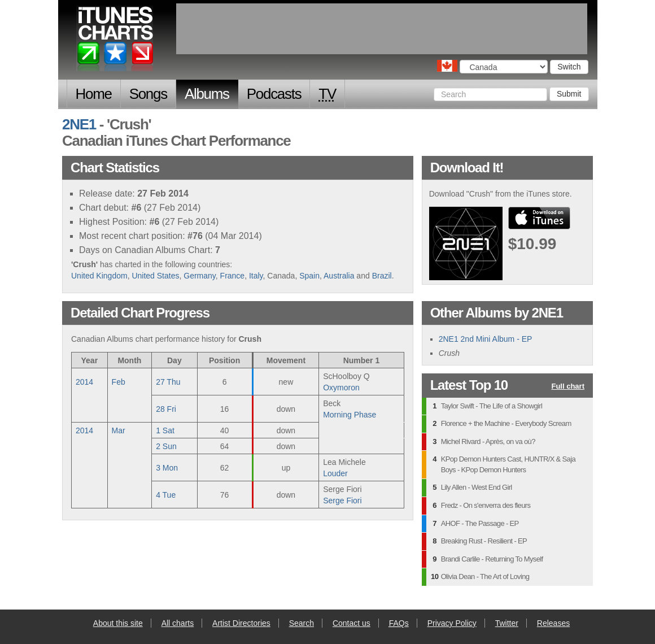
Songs (148, 94)
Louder (335, 473)
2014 (84, 382)
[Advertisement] (382, 29)
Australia (339, 276)
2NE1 (79, 124)
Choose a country (447, 66)
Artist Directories (241, 623)
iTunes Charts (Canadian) (115, 41)
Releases (553, 623)
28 (166, 409)
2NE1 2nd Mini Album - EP (486, 339)
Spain (309, 276)
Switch (569, 67)
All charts (178, 623)
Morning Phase (350, 415)
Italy (256, 276)
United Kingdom (99, 276)
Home (94, 94)
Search (302, 623)
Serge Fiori (342, 501)
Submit (569, 94)
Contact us (351, 623)
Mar (119, 430)
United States (155, 276)
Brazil (382, 276)
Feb (119, 382)
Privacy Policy (452, 623)
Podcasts (274, 94)
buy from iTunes (539, 218)
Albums (207, 94)
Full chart (568, 387)
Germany (200, 276)
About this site (118, 623)
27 (168, 382)
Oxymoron (341, 388)
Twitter (507, 623)
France (233, 276)
